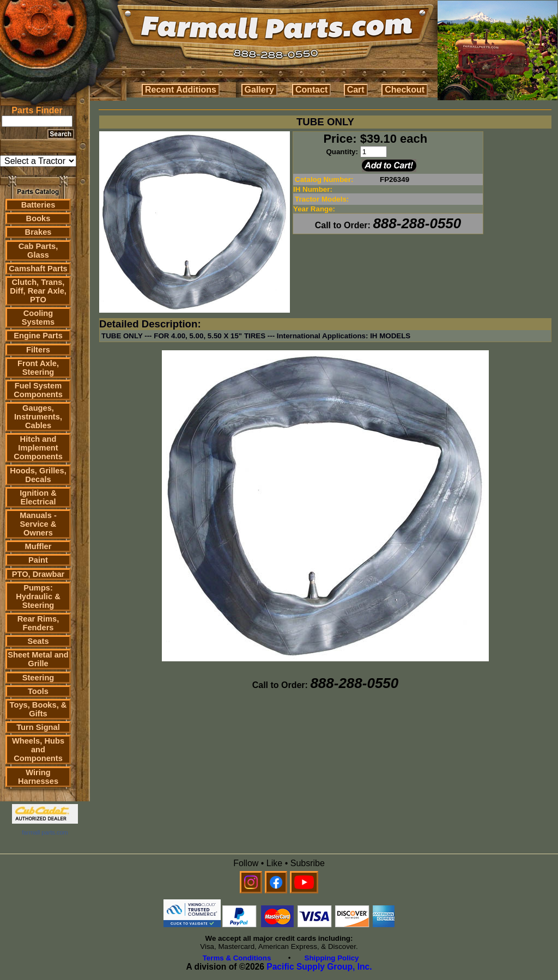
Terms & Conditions (237, 958)
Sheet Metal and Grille (38, 659)
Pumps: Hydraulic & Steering (38, 596)
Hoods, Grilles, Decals (38, 475)
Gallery (259, 90)
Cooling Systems (38, 318)
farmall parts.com (45, 832)
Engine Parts (38, 336)
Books (38, 218)
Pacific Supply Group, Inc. (319, 967)
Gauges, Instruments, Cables (38, 417)
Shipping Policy (332, 958)
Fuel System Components (38, 390)
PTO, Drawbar (38, 574)
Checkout (405, 90)
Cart (356, 90)
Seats (38, 641)
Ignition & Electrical (38, 497)
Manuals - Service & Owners (38, 524)
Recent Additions (181, 90)
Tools (38, 691)
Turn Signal (38, 727)
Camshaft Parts (38, 269)
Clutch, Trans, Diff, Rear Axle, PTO (38, 291)
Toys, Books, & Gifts (38, 709)
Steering (38, 678)
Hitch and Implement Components (38, 448)
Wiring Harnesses (38, 777)
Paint (38, 560)
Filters (38, 350)
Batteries (38, 205)
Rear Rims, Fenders (38, 623)
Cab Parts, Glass (38, 251)
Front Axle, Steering (38, 368)
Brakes (38, 232)
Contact (312, 90)
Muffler (38, 546)
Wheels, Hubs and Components (38, 750)
